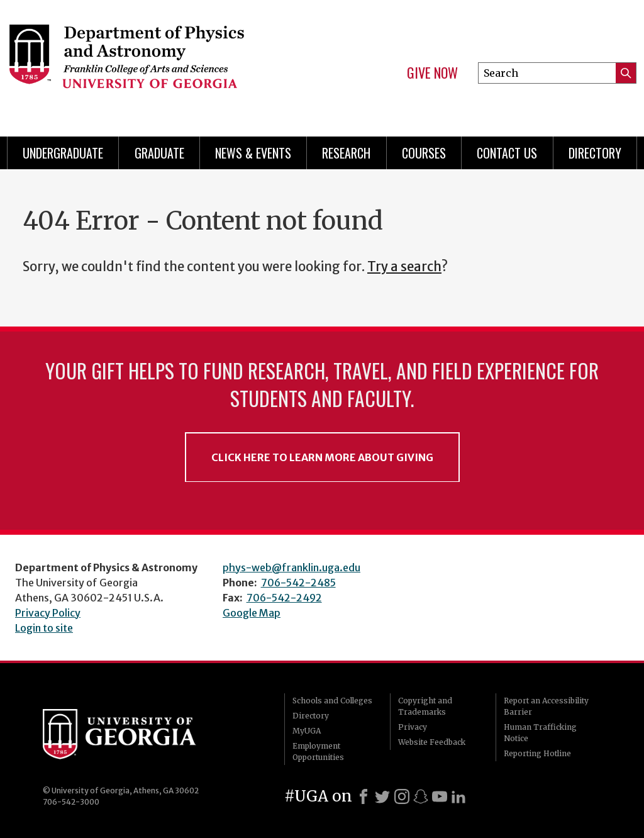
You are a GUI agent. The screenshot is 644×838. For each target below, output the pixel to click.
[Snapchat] (421, 796)
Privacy (413, 727)
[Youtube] (440, 796)
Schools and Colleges (332, 701)
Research (346, 153)
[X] (382, 796)
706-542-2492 (284, 598)
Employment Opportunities (318, 751)
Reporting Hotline (537, 753)
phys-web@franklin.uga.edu (291, 567)
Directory (595, 153)
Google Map (252, 613)
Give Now (432, 73)
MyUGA (307, 731)
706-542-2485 (298, 583)
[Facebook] (364, 796)
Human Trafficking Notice (540, 733)
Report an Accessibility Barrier (546, 706)
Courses (424, 153)
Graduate (159, 153)
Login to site (44, 628)
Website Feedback (432, 742)
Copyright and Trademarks (425, 706)
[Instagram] (402, 796)
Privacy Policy (48, 613)
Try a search (404, 267)
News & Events (253, 153)
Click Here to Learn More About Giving (322, 457)
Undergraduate (63, 153)
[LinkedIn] (458, 796)
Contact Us (507, 153)
